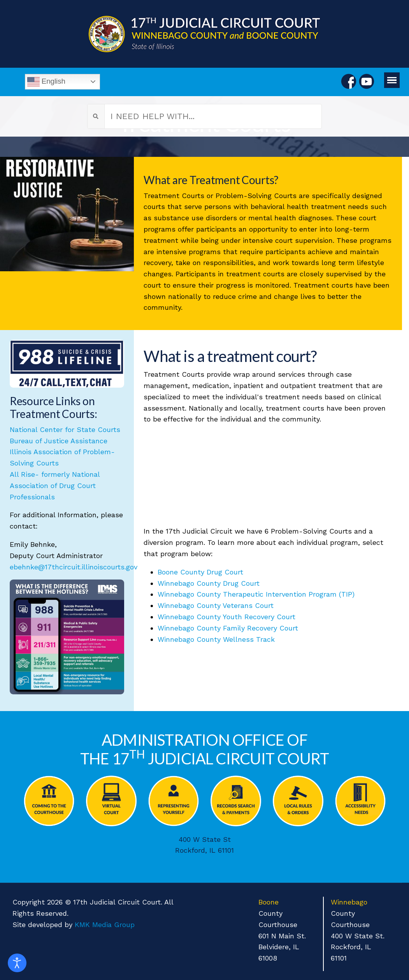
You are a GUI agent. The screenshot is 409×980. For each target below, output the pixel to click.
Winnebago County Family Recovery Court (228, 628)
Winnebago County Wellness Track (216, 639)
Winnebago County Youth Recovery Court (226, 617)
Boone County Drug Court (200, 572)
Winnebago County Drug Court (209, 583)
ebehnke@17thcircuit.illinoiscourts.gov (74, 567)
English (46, 82)
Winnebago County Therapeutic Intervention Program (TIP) (256, 594)
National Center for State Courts (65, 429)
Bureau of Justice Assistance (59, 441)
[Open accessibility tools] (17, 963)
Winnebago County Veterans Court (216, 605)
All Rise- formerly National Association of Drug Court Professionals (55, 486)
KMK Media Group (105, 925)
